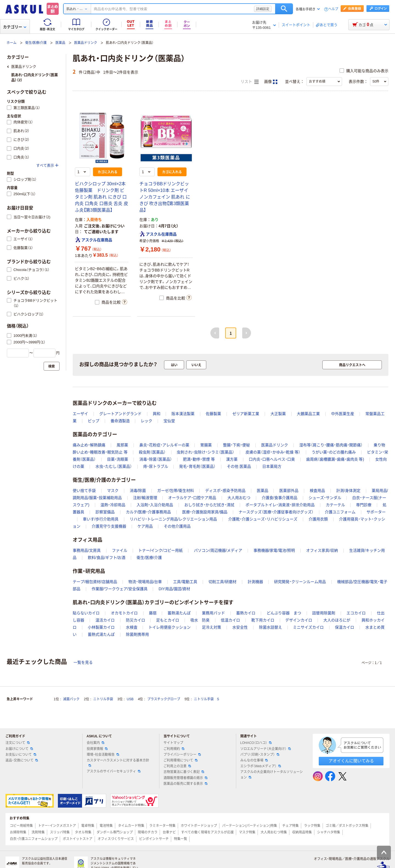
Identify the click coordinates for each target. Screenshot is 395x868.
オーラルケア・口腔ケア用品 (192, 498)
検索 (284, 9)
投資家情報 (97, 749)
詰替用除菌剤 (324, 613)
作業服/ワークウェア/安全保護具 (120, 589)
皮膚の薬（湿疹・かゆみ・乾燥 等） (273, 452)
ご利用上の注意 (177, 766)
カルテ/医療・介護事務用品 (149, 512)
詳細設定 (263, 9)
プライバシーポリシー (182, 755)
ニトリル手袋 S (207, 699)
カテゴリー (15, 27)
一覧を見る (83, 662)
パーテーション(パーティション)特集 (250, 826)
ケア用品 (145, 526)
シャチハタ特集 (329, 832)
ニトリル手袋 (103, 699)
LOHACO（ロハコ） (256, 743)
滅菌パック (71, 699)
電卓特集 (88, 826)
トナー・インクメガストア (57, 826)
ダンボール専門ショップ (115, 832)
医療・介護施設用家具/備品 (205, 512)
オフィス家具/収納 (322, 550)
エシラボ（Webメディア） (261, 766)
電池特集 (106, 826)
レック (146, 421)
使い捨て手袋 (84, 491)
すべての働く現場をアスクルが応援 (207, 832)
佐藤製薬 (213, 414)
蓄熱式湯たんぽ (101, 634)
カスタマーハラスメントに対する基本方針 (118, 763)
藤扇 (153, 613)
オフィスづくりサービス (116, 839)
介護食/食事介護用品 (280, 498)
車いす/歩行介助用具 (101, 519)
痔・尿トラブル (156, 466)
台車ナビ (169, 832)
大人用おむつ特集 (274, 832)
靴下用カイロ (263, 620)
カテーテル (335, 505)
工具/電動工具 (185, 582)
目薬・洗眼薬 (118, 459)
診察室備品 (105, 512)
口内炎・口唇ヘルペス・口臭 (272, 459)
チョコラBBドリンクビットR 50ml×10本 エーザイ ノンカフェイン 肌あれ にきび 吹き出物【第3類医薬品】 (165, 197)
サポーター (376, 512)
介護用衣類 (318, 519)
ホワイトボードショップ (199, 826)
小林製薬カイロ (101, 627)
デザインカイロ (299, 620)
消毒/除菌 (138, 491)
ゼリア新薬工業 (246, 414)
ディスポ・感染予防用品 (225, 491)
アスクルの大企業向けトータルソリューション (272, 775)
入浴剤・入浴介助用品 (155, 505)
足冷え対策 (211, 627)
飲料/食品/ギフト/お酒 (107, 558)
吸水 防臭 (200, 620)
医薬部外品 (289, 491)
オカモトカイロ (124, 613)
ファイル (120, 550)
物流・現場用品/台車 (145, 582)
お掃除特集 (18, 832)
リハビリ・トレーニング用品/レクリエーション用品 (173, 519)
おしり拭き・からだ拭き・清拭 (209, 505)
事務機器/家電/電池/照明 (274, 550)
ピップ (94, 421)
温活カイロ (105, 620)
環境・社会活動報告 (103, 755)
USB (130, 699)
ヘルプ (333, 9)
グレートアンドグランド (120, 414)
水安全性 (240, 627)
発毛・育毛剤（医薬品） (197, 466)
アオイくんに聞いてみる (351, 761)
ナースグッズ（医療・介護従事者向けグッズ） (276, 512)
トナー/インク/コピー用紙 (160, 550)
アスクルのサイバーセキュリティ (114, 771)
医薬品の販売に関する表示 (185, 784)
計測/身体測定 (348, 491)
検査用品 (317, 491)
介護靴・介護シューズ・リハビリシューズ (263, 519)
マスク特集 (247, 832)
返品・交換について (22, 760)
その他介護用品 (177, 526)
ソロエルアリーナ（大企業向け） (266, 749)
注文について (18, 743)
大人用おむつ (239, 498)
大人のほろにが (337, 620)
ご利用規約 (174, 749)
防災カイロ (136, 620)
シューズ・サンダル (325, 498)
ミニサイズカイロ (308, 627)
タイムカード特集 (131, 826)
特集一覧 (180, 839)
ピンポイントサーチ (154, 839)
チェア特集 (290, 826)
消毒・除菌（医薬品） (156, 459)
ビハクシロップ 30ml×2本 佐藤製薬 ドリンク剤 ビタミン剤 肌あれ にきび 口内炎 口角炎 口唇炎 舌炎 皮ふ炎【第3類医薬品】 (101, 197)
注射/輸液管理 (145, 498)
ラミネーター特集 (162, 826)
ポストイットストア (78, 839)
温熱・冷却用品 (113, 505)
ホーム (12, 43)
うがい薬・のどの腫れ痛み (334, 452)
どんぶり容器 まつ (284, 613)
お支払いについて (21, 755)
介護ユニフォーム (340, 512)
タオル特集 (83, 832)
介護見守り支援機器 (109, 526)
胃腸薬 (206, 445)
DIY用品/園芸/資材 (174, 589)
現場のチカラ (148, 832)
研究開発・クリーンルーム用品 (300, 582)
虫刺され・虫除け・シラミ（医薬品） (205, 452)
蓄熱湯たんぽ (179, 613)
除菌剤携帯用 (137, 634)
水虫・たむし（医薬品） (114, 466)
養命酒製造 (120, 421)
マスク (113, 491)
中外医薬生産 (343, 414)
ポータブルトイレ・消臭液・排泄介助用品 (280, 505)
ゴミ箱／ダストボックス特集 (347, 826)
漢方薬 (232, 459)
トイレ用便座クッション (170, 627)
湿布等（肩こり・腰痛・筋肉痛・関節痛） (331, 445)
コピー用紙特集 (21, 826)
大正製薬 (278, 414)
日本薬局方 (272, 466)
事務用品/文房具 (87, 550)
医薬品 (60, 43)
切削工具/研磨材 (222, 582)
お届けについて (19, 749)
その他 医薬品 (239, 466)
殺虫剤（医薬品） (152, 452)
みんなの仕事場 (254, 760)
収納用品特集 (302, 832)
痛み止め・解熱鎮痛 (89, 445)
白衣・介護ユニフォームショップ (34, 839)
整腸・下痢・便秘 (236, 445)
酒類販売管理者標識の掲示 (185, 778)
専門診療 (364, 505)
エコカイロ (356, 613)
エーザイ (80, 414)
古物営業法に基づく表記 (184, 772)
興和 (157, 414)
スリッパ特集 (60, 832)
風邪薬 (122, 445)
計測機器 (255, 582)
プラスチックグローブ (164, 699)
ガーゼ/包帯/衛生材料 (176, 491)
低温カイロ (230, 620)
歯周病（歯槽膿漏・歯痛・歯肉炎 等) (335, 459)
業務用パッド (213, 613)
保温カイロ (345, 627)
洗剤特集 (38, 832)
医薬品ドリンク (86, 43)
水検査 (132, 627)
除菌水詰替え (270, 627)
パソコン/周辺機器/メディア (218, 550)
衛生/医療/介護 (36, 43)
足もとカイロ (168, 620)
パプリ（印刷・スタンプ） (260, 755)
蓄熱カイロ (246, 613)
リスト (250, 82)
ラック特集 (312, 826)
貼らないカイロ (86, 613)
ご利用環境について (180, 760)
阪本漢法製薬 (183, 414)
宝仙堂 (169, 421)
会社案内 (95, 743)
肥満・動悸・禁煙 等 (199, 459)
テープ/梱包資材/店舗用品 (95, 582)
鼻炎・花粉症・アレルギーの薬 (164, 445)
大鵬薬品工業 (308, 414)
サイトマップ (173, 743)
